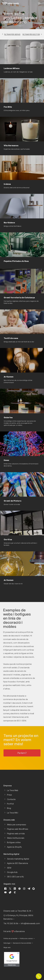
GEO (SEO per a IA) (15, 877)
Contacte (11, 799)
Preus (10, 795)
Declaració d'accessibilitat (22, 943)
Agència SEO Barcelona (18, 863)
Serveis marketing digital (18, 859)
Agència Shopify (14, 847)
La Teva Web (13, 790)
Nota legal (7, 943)
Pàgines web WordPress (18, 829)
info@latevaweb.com (30, 923)
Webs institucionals (16, 838)
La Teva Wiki (13, 813)
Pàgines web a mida (16, 834)
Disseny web (9, 911)
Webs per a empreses (17, 825)
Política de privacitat (10, 938)
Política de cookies (26, 938)
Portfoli (10, 804)
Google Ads (12, 872)
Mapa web (7, 947)
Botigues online (14, 842)
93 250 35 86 (13, 923)
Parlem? (22, 753)
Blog (9, 808)
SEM (9, 868)
